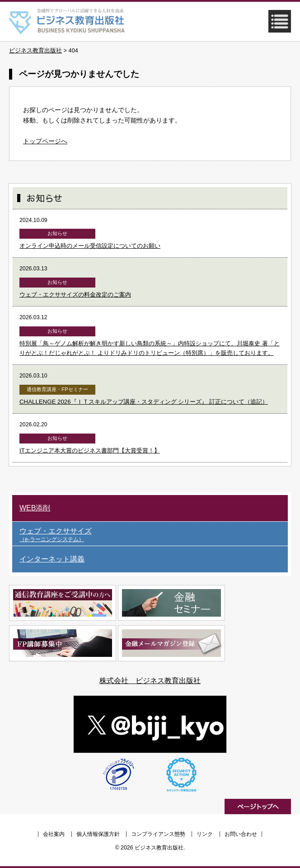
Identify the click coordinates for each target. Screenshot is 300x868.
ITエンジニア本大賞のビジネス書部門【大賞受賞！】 (90, 451)
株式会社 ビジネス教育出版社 (150, 681)
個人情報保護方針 (98, 834)
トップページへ (45, 141)
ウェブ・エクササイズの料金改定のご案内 (75, 295)
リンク (205, 834)
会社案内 (54, 834)
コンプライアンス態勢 (158, 834)
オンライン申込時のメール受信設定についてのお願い (90, 246)
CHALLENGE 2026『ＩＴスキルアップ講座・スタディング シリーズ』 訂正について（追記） (144, 402)
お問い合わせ (241, 834)
